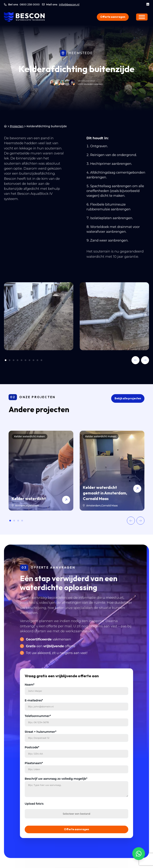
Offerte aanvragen (113, 17)
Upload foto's (34, 804)
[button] (135, 360)
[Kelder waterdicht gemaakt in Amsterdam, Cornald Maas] (112, 471)
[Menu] (142, 17)
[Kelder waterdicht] (41, 471)
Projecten (17, 126)
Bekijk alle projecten (128, 398)
